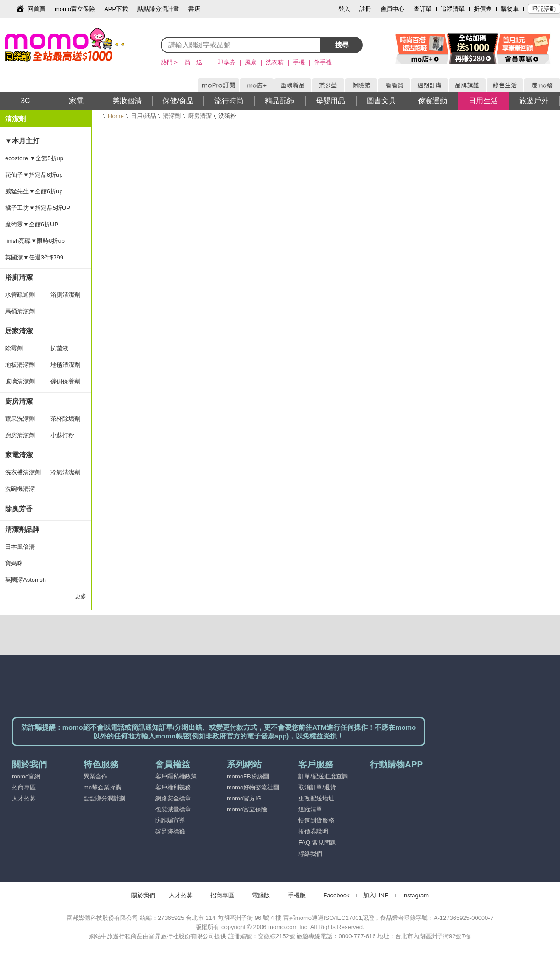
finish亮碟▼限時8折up (35, 241)
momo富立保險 (75, 9)
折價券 (483, 9)
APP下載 (116, 9)
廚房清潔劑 (20, 435)
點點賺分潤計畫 (158, 9)
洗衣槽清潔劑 (23, 472)
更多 (81, 596)
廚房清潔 (200, 116)
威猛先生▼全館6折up (34, 191)
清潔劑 (172, 116)
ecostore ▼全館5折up (34, 158)
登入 (344, 9)
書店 (194, 9)
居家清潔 (19, 331)
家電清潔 (19, 455)
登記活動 (544, 9)
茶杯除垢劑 (65, 419)
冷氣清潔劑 (65, 472)
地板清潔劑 (20, 365)
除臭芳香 (19, 509)
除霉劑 (14, 348)
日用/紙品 (144, 116)
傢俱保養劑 (65, 381)
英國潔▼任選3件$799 (34, 257)
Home (116, 116)
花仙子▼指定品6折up (34, 175)
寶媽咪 (14, 563)
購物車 (510, 9)
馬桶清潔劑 (20, 311)
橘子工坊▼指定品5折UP (38, 208)
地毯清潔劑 (65, 365)
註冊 (365, 9)
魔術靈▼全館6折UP (32, 224)
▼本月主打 (22, 141)
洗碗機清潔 (20, 489)
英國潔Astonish (25, 580)
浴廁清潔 (19, 277)
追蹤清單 (453, 9)
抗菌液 (59, 348)
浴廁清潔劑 (65, 295)
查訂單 (423, 9)
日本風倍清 (20, 547)
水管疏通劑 (20, 295)
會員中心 (392, 9)
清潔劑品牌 (22, 529)
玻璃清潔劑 (20, 381)
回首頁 (36, 9)
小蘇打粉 (62, 435)
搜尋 (342, 45)
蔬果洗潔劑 (20, 419)
